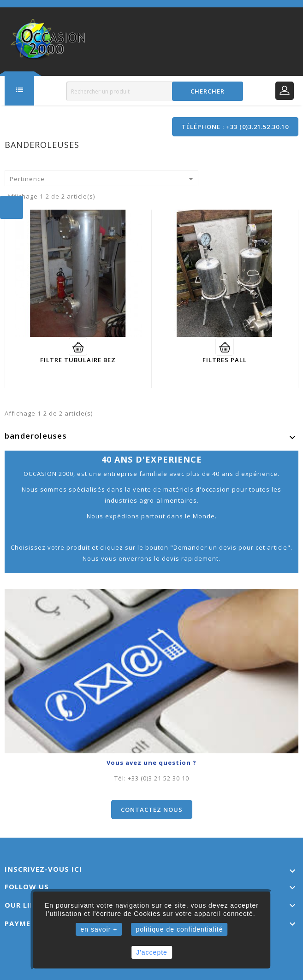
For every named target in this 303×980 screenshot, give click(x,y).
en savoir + (99, 929)
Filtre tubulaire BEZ (78, 359)
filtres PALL (225, 359)
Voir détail (78, 346)
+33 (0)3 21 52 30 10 (158, 778)
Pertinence (103, 179)
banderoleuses (36, 435)
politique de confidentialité (179, 929)
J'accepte (152, 952)
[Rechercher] (154, 91)
